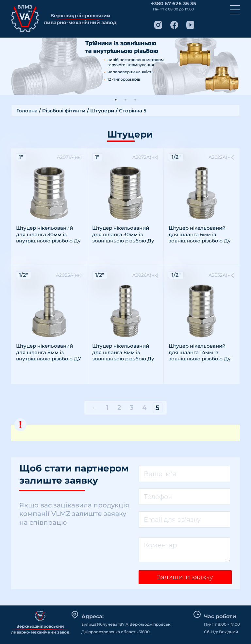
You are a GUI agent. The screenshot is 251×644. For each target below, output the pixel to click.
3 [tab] (135, 100)
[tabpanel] (125, 66)
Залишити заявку (186, 579)
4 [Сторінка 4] (144, 407)
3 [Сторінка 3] (132, 407)
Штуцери (102, 111)
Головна (27, 111)
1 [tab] (116, 100)
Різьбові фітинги (64, 111)
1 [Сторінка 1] (108, 407)
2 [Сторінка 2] (119, 407)
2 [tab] (125, 100)
